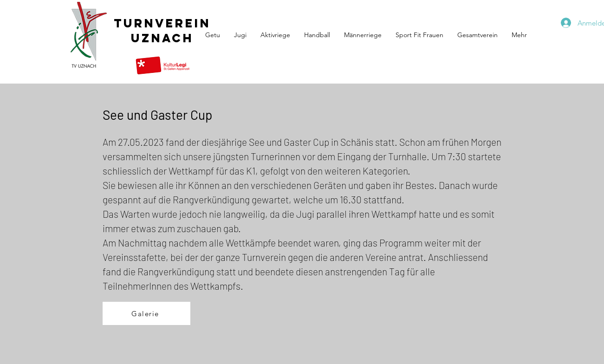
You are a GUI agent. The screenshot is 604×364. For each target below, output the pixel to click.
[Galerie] (146, 313)
